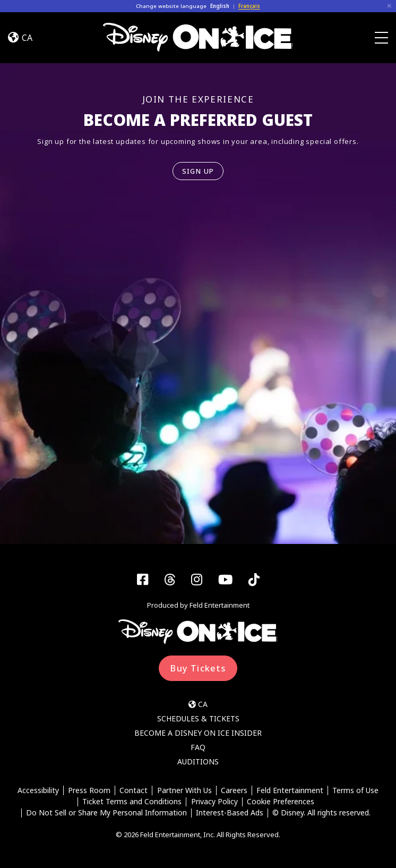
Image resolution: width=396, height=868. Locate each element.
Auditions (198, 761)
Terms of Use (355, 790)
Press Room (89, 790)
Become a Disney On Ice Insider (198, 733)
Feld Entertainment (290, 790)
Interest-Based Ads (230, 813)
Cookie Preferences (281, 802)
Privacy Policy (214, 802)
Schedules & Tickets (198, 718)
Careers (234, 790)
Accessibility (38, 790)
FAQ (198, 747)
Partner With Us (184, 790)
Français (249, 6)
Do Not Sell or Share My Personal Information (106, 813)
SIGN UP (198, 171)
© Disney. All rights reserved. (321, 813)
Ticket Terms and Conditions (132, 802)
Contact (134, 790)
